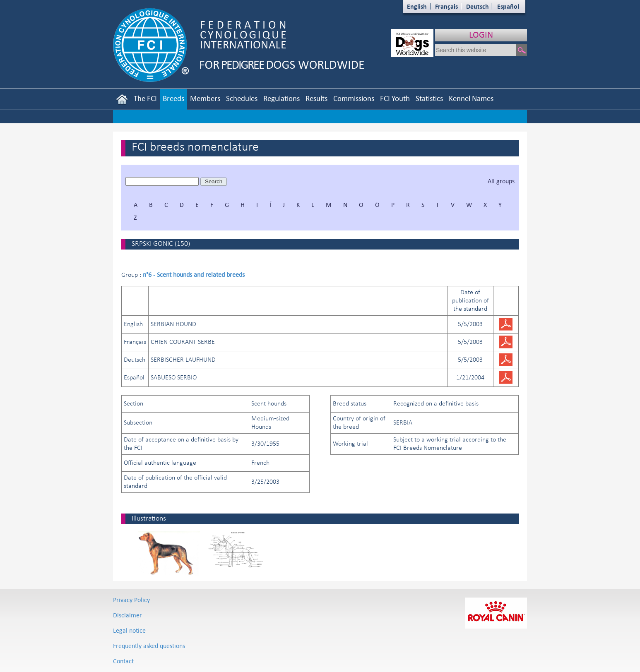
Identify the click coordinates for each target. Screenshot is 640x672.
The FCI (145, 98)
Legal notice (129, 630)
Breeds (173, 98)
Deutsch (478, 6)
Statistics (429, 98)
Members (205, 98)
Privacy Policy (131, 600)
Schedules (242, 98)
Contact (123, 661)
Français (446, 6)
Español (508, 6)
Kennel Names (471, 98)
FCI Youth (395, 98)
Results (316, 98)
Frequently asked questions (149, 646)
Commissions (354, 98)
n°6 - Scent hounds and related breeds (194, 275)
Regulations (282, 98)
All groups (501, 181)
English (417, 6)
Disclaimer (128, 615)
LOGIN (481, 35)
